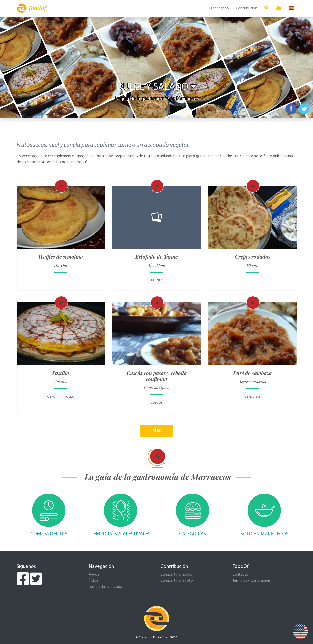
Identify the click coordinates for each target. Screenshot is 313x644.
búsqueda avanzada (105, 587)
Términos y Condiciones (251, 581)
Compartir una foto (177, 581)
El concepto (219, 8)
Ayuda (94, 575)
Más (156, 431)
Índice (93, 581)
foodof (31, 8)
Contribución (247, 8)
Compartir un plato (176, 575)
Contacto (240, 575)
